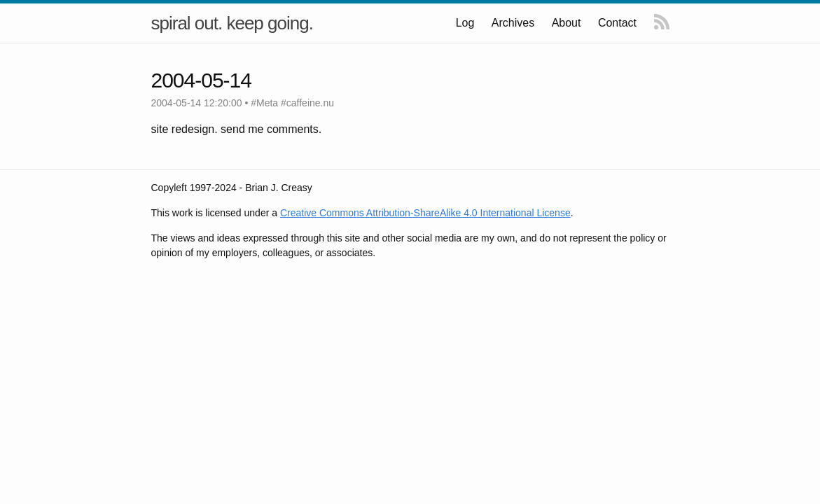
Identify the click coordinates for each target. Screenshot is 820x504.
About (567, 23)
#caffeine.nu (307, 103)
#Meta (264, 103)
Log (466, 23)
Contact (617, 23)
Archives (514, 23)
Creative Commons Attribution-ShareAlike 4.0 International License (425, 213)
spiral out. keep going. (232, 23)
